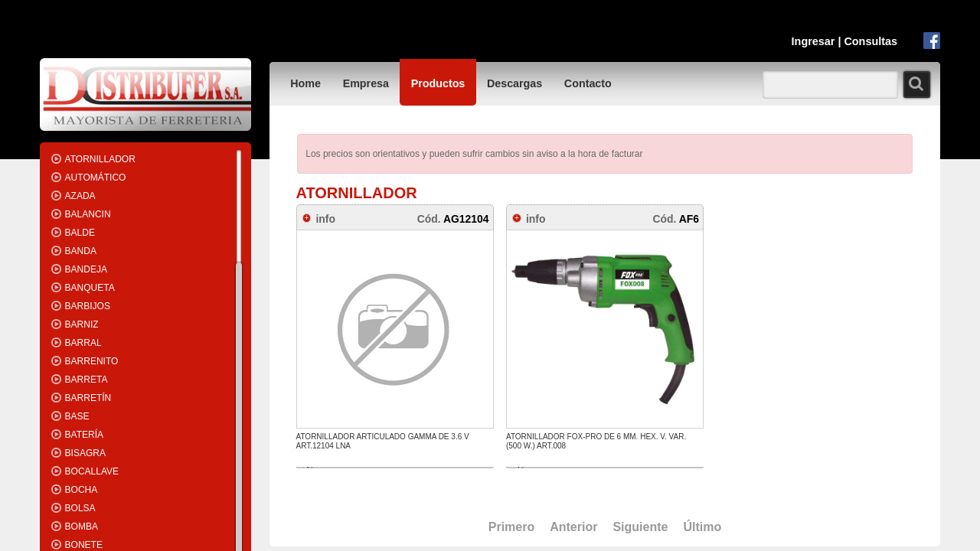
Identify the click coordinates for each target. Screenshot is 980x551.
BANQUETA (90, 288)
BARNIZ (82, 324)
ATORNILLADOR (100, 159)
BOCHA (82, 490)
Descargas (514, 83)
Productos (438, 83)
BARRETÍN (88, 398)
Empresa (366, 83)
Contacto (588, 83)
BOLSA (80, 508)
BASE (77, 416)
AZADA (80, 196)
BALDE (80, 233)
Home (305, 83)
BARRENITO (92, 361)
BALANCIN (88, 214)
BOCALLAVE (92, 471)
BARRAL (83, 343)
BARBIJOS (88, 306)
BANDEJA (86, 269)
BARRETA (87, 380)
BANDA (81, 251)
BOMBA (82, 527)
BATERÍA (84, 435)
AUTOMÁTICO (96, 178)
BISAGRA (85, 453)
